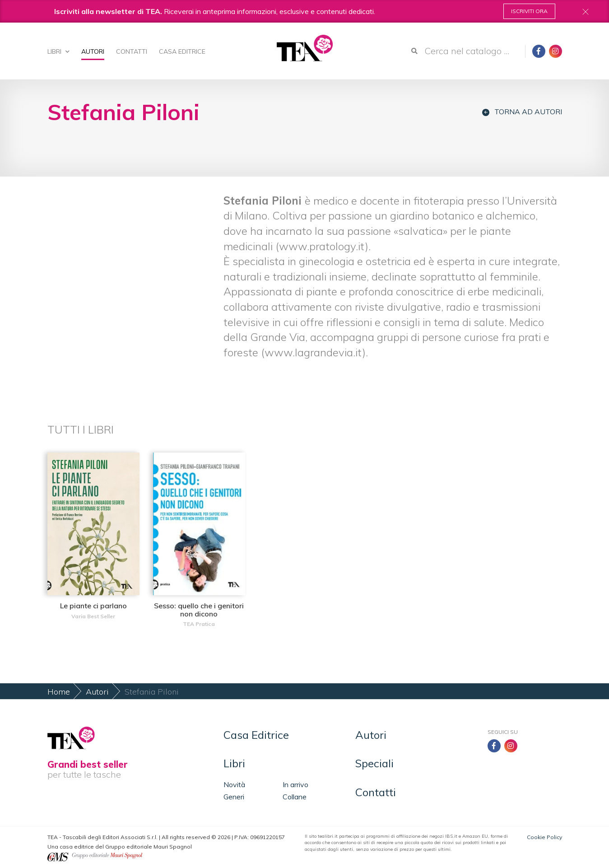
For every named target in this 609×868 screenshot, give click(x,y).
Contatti (132, 51)
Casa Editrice (182, 51)
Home (59, 692)
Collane (295, 797)
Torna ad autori (522, 112)
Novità (234, 784)
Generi (234, 797)
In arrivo (295, 784)
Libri (58, 51)
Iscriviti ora (529, 11)
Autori (93, 51)
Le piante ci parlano (93, 606)
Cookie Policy (544, 837)
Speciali (374, 763)
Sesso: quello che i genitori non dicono (199, 610)
